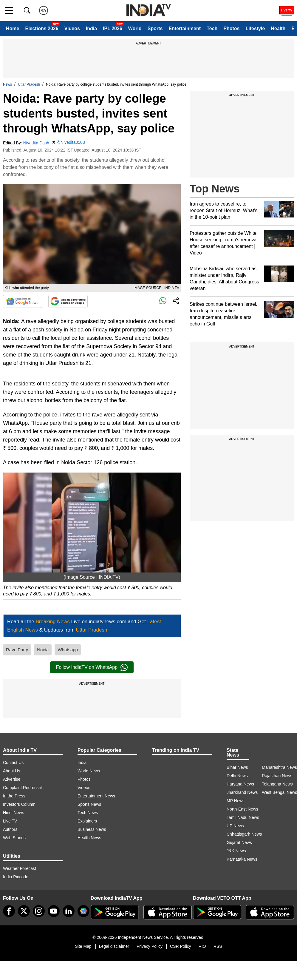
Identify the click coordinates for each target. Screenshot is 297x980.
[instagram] (39, 911)
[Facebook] (9, 911)
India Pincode (16, 877)
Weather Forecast (20, 868)
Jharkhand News (242, 792)
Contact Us (13, 763)
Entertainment (185, 28)
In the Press (14, 796)
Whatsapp (68, 650)
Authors (10, 829)
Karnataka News (242, 859)
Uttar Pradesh (29, 84)
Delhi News (237, 776)
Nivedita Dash (36, 143)
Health (278, 28)
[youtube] (54, 911)
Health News (89, 838)
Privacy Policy (150, 946)
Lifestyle (255, 28)
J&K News (236, 851)
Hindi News (14, 813)
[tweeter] (24, 911)
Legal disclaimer (114, 946)
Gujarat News (239, 842)
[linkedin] (69, 911)
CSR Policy (181, 946)
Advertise (12, 779)
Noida (43, 650)
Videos (72, 28)
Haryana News (240, 784)
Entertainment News (96, 796)
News (7, 84)
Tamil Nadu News (243, 817)
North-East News (242, 809)
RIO (202, 946)
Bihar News (237, 767)
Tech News (88, 813)
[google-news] (83, 911)
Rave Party (17, 650)
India (91, 28)
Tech (212, 28)
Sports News (89, 804)
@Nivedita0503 (71, 142)
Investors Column (19, 804)
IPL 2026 (113, 28)
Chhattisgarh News (244, 834)
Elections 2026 (42, 28)
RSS (218, 946)
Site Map (83, 946)
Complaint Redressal (22, 788)
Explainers (87, 821)
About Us (12, 771)
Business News (92, 829)
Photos (231, 28)
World (135, 28)
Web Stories (14, 838)
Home (13, 28)
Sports (155, 28)
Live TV (10, 821)
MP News (236, 801)
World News (89, 771)
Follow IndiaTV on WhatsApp (92, 667)
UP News (235, 826)
